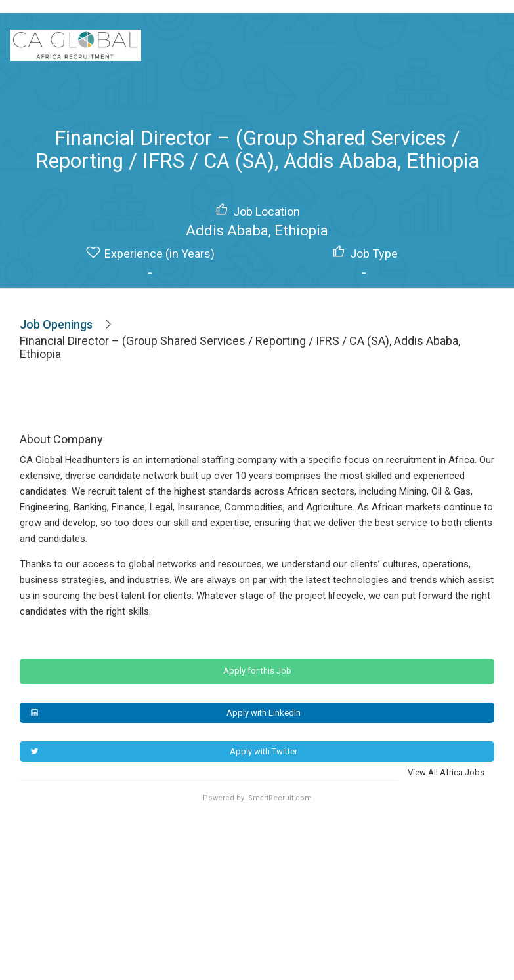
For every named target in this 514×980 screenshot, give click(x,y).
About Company (61, 439)
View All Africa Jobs (446, 772)
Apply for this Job (257, 671)
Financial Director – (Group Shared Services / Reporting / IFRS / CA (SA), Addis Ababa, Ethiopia (240, 348)
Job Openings (56, 324)
